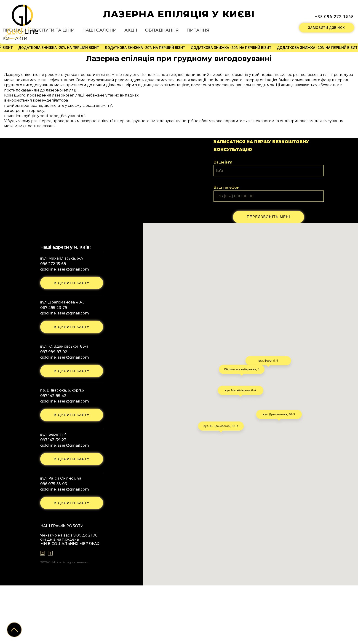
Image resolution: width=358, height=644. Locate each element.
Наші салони (159, 29)
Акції (185, 29)
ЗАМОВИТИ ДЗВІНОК (327, 27)
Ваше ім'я (223, 187)
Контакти (268, 29)
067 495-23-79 (52, 360)
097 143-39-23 (51, 496)
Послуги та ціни (122, 29)
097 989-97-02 (52, 405)
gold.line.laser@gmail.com (63, 320)
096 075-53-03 (52, 541)
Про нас (89, 29)
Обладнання (211, 29)
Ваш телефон (227, 212)
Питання (241, 29)
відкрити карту (72, 334)
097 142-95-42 (51, 450)
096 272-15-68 (51, 315)
